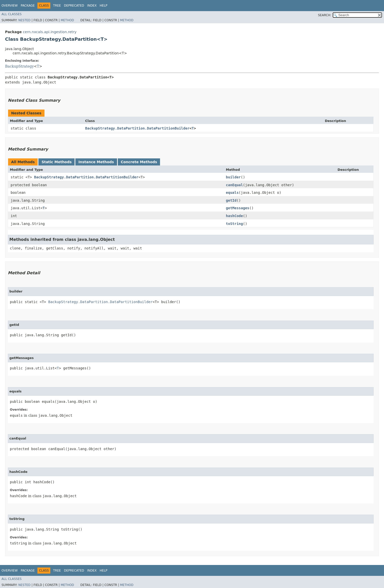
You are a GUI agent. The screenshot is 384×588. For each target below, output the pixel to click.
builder (233, 177)
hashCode (234, 216)
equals (232, 193)
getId (231, 200)
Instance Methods (96, 162)
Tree (57, 6)
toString (234, 224)
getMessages (238, 208)
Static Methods (57, 162)
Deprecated (74, 6)
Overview (10, 6)
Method (67, 20)
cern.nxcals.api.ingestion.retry (50, 32)
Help (104, 6)
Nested (24, 20)
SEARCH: (325, 15)
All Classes (12, 14)
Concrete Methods (139, 162)
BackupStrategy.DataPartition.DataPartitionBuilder (137, 128)
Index (92, 6)
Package (28, 6)
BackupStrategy (19, 66)
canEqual (234, 185)
